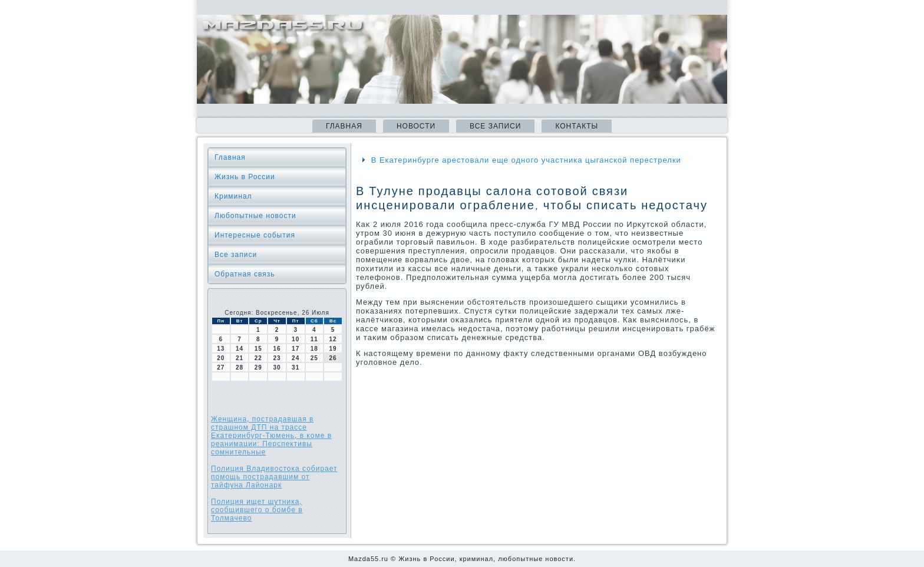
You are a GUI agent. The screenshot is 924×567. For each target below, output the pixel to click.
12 (333, 339)
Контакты (577, 126)
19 (333, 349)
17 (296, 349)
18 (314, 349)
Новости (416, 126)
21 (240, 358)
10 (296, 339)
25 (314, 358)
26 (333, 358)
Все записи (495, 126)
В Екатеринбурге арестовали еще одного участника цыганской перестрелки (526, 160)
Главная (344, 126)
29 (258, 367)
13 (221, 349)
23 (277, 358)
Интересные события (255, 235)
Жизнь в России (245, 177)
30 (277, 367)
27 (221, 367)
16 (277, 349)
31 (296, 367)
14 (240, 349)
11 (314, 339)
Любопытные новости (255, 216)
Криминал (233, 196)
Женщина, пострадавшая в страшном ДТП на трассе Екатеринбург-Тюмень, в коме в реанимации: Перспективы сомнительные (271, 436)
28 (240, 367)
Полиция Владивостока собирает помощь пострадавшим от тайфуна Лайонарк (274, 477)
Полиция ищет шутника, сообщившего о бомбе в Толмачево (257, 510)
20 (221, 358)
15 (258, 349)
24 (296, 358)
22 (258, 358)
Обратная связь (245, 274)
